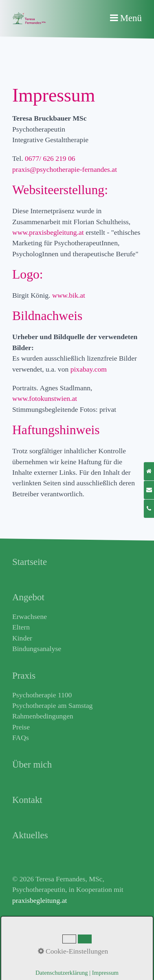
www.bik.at (69, 295)
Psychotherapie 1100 (42, 695)
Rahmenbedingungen (43, 716)
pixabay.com (90, 369)
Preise (21, 727)
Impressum (28, 949)
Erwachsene (30, 617)
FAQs (21, 738)
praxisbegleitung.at (40, 900)
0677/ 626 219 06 (50, 158)
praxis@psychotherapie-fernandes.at (65, 169)
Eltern (21, 627)
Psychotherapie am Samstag (52, 705)
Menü (131, 18)
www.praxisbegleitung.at (48, 232)
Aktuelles (26, 927)
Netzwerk (26, 938)
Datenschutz (30, 959)
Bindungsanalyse (37, 649)
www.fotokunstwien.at (46, 398)
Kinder (22, 638)
